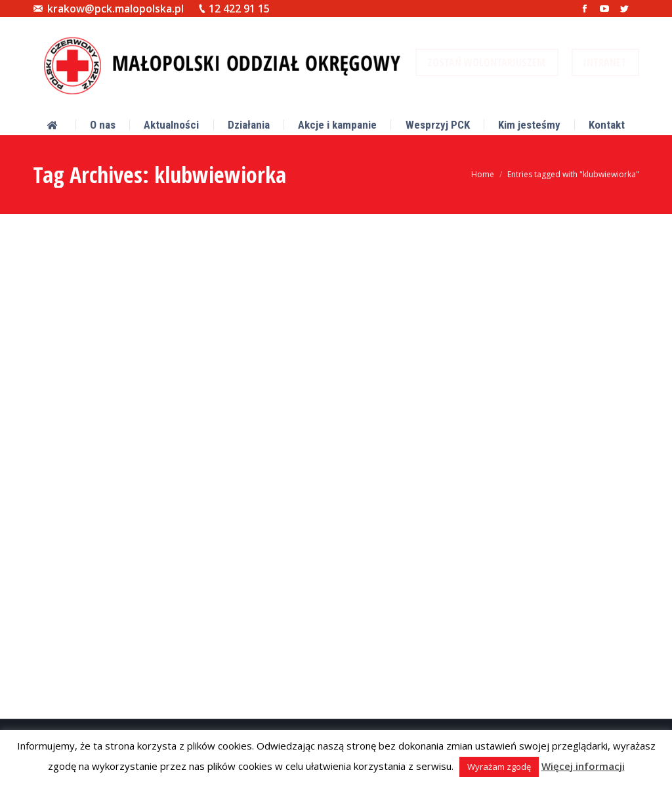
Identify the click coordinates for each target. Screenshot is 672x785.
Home (483, 174)
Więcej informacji (583, 766)
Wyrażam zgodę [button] (499, 767)
